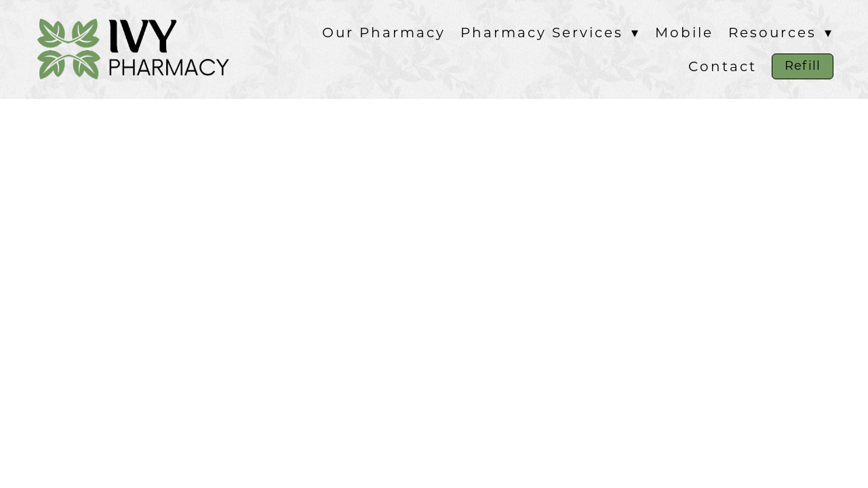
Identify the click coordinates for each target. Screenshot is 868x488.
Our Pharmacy (384, 33)
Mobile (684, 33)
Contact (723, 66)
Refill (802, 66)
